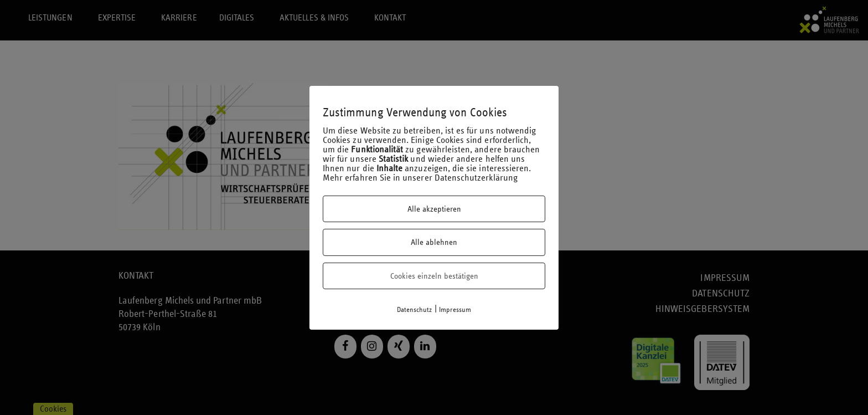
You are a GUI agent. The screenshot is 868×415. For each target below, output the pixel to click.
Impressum (455, 310)
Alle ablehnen (434, 242)
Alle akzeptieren (434, 209)
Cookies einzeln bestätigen (434, 276)
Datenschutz (415, 310)
